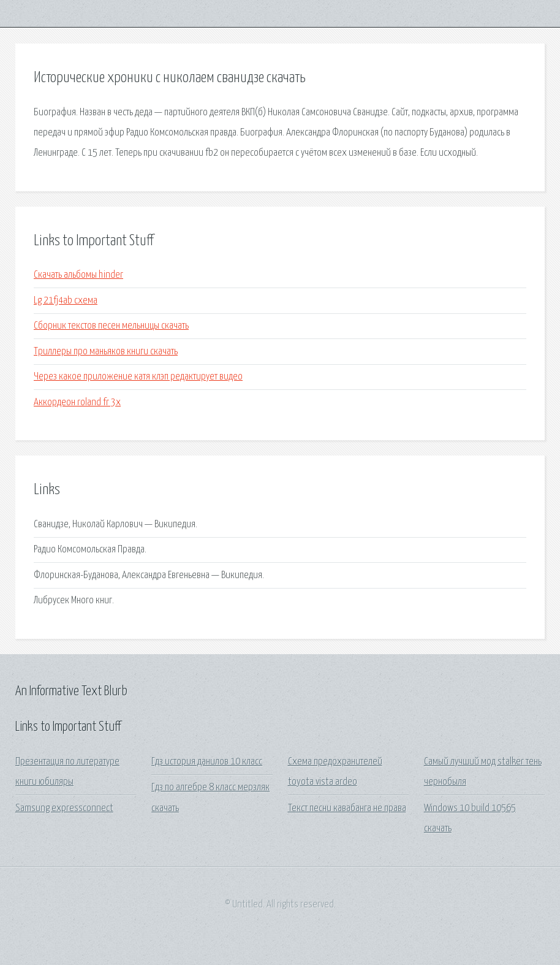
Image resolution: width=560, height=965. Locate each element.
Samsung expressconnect (64, 808)
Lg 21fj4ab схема (66, 301)
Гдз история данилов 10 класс (207, 762)
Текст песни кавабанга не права (347, 808)
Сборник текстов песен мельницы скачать (111, 326)
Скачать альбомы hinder (78, 275)
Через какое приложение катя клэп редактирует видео (138, 377)
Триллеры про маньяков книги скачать (106, 352)
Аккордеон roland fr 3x (77, 402)
